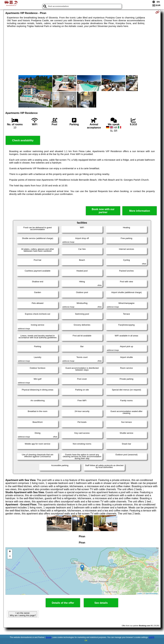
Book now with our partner (103, 211)
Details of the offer (63, 603)
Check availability (23, 140)
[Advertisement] (82, 51)
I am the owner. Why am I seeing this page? (23, 614)
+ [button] (10, 552)
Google (49, 637)
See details (101, 603)
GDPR (152, 637)
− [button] (10, 556)
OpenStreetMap (152, 593)
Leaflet (140, 593)
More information (140, 211)
